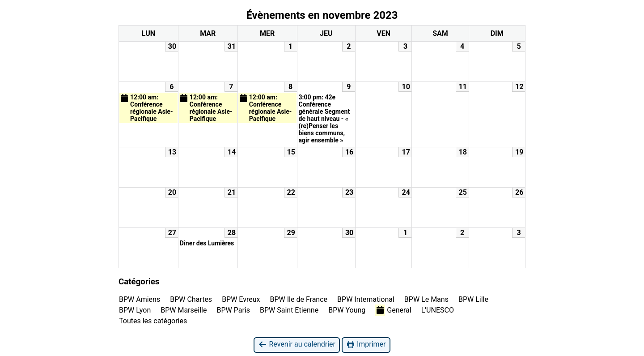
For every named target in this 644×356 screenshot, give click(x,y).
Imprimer (366, 345)
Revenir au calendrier (297, 345)
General (393, 310)
